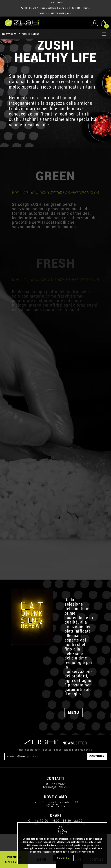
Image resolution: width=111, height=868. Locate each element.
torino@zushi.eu (55, 787)
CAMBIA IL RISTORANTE (51, 13)
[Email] (46, 756)
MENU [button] (74, 712)
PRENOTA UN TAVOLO (14, 860)
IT (70, 14)
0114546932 (31, 8)
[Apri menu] (104, 34)
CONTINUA (97, 756)
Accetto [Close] (63, 865)
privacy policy (86, 858)
